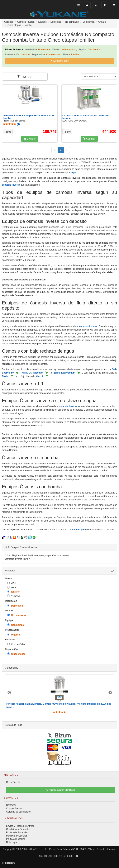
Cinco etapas (16, 654)
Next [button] (110, 693)
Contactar (11, 805)
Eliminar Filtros (60, 61)
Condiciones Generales (18, 829)
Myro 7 (39, 376)
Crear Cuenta (13, 782)
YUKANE (14, 596)
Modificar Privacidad (17, 836)
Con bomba (16, 625)
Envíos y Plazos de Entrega (20, 826)
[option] (59, 695)
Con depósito (16, 644)
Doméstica (15, 606)
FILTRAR (25, 76)
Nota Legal (12, 842)
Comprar (30, 139)
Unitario (14, 635)
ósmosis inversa (11, 185)
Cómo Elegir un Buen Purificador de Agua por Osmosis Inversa (37, 556)
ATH (11, 583)
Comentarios (12, 668)
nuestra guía (79, 530)
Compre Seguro (14, 808)
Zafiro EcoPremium (64, 373)
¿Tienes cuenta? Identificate (61, 790)
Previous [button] (9, 693)
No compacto (17, 615)
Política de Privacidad (17, 832)
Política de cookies (16, 839)
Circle (5, 376)
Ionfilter (13, 592)
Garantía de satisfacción (19, 812)
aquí (73, 173)
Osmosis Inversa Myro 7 (17, 559)
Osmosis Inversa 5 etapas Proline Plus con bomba (28, 117)
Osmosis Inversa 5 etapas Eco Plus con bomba (86, 117)
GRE (12, 587)
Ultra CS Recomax (33, 373)
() (11, 124)
